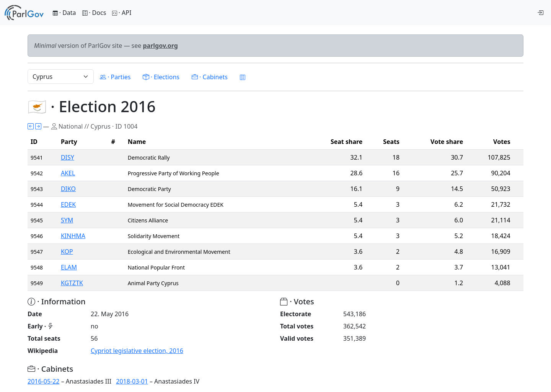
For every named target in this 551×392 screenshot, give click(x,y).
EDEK (68, 204)
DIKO (68, 189)
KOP (67, 252)
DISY (68, 157)
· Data (64, 13)
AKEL (68, 173)
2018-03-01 (132, 381)
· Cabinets (210, 77)
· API (122, 13)
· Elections (161, 77)
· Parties (115, 77)
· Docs (94, 13)
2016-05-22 (44, 381)
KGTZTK (72, 283)
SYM (67, 220)
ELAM (69, 267)
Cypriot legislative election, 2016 (137, 351)
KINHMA (73, 236)
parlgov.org (160, 46)
